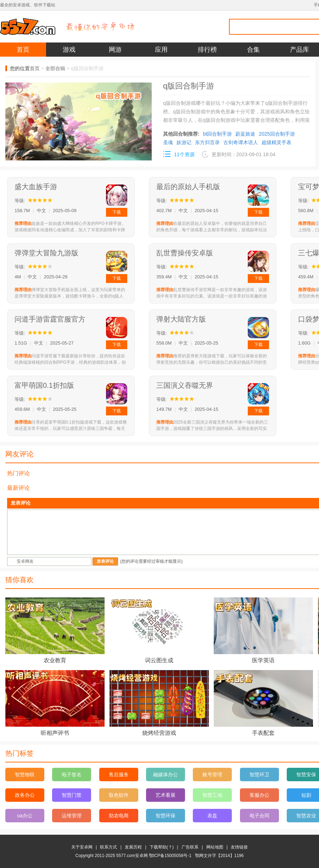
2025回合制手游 (277, 134)
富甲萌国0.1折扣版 (44, 385)
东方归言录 (207, 142)
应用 (161, 50)
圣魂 (168, 142)
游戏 (69, 50)
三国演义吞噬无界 (185, 385)
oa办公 (25, 816)
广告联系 (190, 847)
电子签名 (72, 775)
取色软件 (119, 795)
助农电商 (119, 816)
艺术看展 (166, 795)
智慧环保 (166, 816)
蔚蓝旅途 (245, 134)
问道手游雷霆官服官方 (50, 319)
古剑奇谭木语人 (241, 142)
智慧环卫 (259, 775)
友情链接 (239, 847)
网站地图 (215, 847)
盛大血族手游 (36, 187)
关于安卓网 (82, 847)
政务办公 (25, 795)
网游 (115, 50)
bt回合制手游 (218, 134)
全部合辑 (55, 68)
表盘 (212, 816)
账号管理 (212, 775)
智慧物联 (25, 775)
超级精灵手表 (276, 142)
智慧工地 (212, 795)
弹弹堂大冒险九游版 (46, 253)
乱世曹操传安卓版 (185, 253)
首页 (23, 50)
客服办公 (259, 795)
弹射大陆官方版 (181, 319)
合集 (253, 50)
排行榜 (207, 50)
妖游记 (184, 142)
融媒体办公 (166, 775)
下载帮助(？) (162, 847)
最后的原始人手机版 (188, 187)
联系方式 (108, 847)
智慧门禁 (72, 795)
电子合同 (259, 816)
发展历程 (133, 847)
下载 (117, 212)
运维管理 (72, 816)
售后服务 (119, 775)
